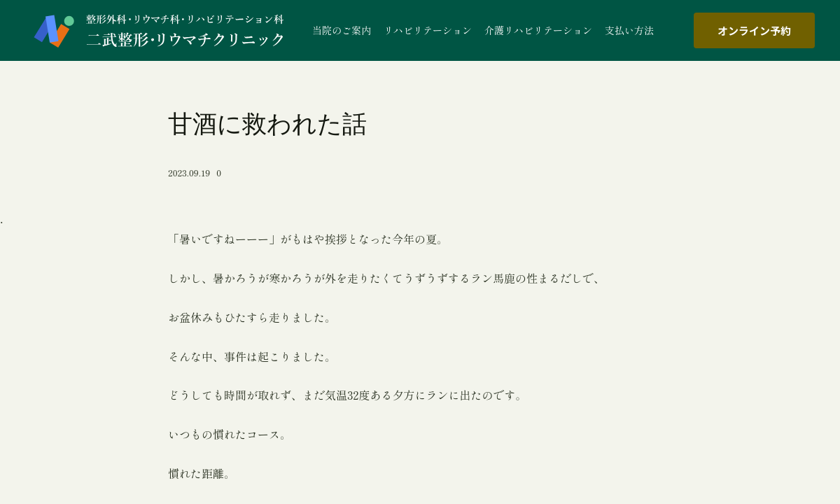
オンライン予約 (754, 30)
